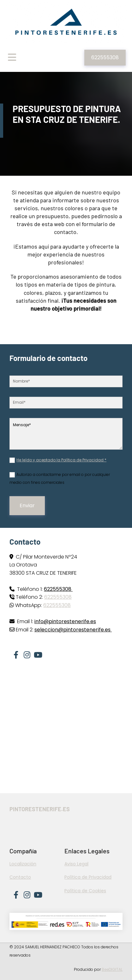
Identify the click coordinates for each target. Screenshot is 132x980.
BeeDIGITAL (112, 969)
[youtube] (38, 652)
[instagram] (27, 652)
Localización (23, 864)
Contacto (20, 877)
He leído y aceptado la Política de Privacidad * (61, 460)
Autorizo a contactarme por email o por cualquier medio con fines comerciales (60, 479)
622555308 (58, 597)
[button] (105, 58)
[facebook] (16, 652)
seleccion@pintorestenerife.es (73, 630)
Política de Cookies (85, 891)
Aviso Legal (76, 864)
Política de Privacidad (88, 877)
